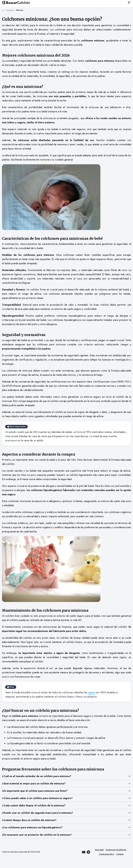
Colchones (10, 10)
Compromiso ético (106, 854)
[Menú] (129, 2)
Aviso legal (99, 850)
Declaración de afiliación (116, 850)
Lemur (91, 692)
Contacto (120, 854)
